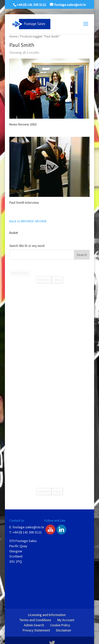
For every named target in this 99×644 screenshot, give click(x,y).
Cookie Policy (60, 625)
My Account (66, 620)
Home (13, 36)
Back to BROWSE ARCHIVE (28, 221)
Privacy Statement (36, 630)
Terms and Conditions (35, 620)
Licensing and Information (47, 615)
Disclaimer (64, 630)
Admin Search (34, 625)
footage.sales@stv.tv (28, 527)
